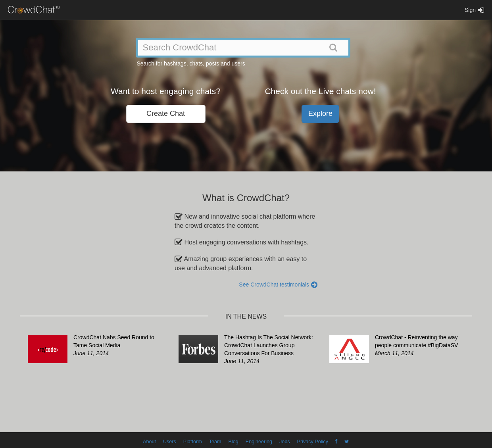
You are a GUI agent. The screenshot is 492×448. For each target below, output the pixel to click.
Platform (193, 442)
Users (170, 442)
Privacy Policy (313, 442)
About (149, 442)
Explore (320, 113)
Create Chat (166, 113)
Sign (474, 10)
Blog (234, 442)
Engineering (259, 442)
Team (215, 442)
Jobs (285, 442)
